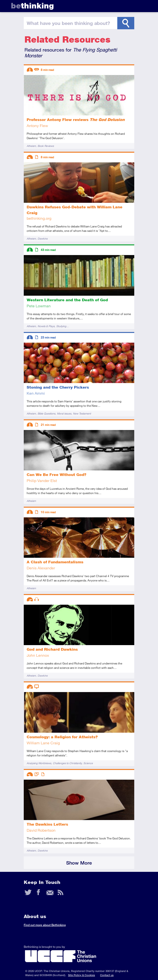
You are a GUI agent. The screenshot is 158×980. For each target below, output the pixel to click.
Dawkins (43, 238)
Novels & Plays (46, 326)
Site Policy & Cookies (82, 975)
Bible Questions (46, 413)
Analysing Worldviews (39, 763)
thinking (32, 6)
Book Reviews (46, 146)
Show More (79, 863)
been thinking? (68, 23)
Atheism (31, 146)
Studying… (63, 326)
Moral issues (64, 413)
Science (88, 763)
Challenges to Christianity (67, 763)
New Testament (82, 413)
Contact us (107, 975)
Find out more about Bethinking (45, 925)
